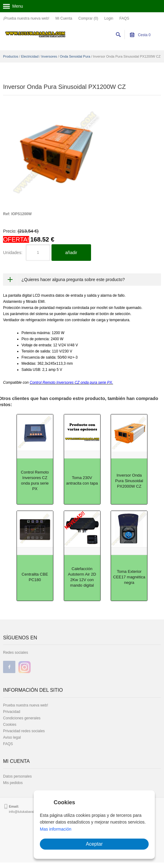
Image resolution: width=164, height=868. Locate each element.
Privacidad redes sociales (24, 731)
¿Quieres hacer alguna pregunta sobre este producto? (73, 280)
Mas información (56, 829)
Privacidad (12, 712)
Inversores (49, 56)
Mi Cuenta (64, 18)
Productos (11, 56)
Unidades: (13, 253)
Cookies (10, 725)
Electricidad (30, 56)
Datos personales (17, 776)
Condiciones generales (22, 718)
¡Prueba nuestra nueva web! (26, 18)
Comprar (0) (88, 18)
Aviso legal (12, 737)
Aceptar (94, 844)
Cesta (140, 35)
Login (109, 18)
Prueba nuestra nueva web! (26, 705)
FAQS (124, 18)
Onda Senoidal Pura (75, 56)
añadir (71, 253)
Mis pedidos (13, 783)
